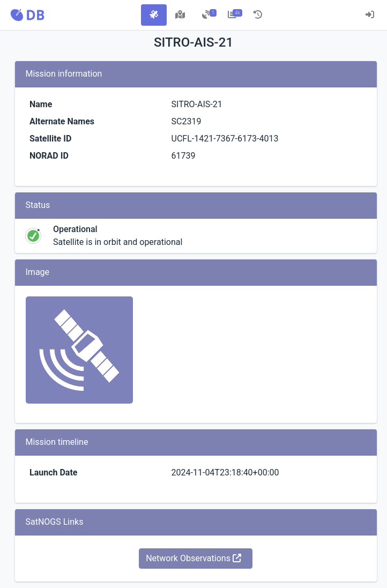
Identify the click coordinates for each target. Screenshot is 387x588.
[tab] (154, 15)
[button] (27, 15)
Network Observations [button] (193, 558)
